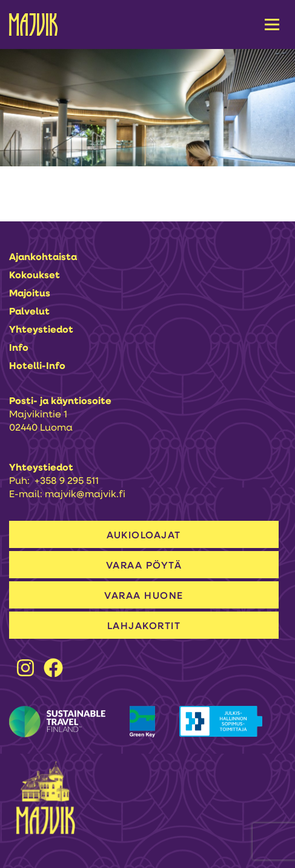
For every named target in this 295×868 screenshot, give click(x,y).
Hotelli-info (37, 367)
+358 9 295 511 (67, 481)
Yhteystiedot (41, 330)
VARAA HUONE (144, 596)
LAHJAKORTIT (144, 627)
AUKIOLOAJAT (144, 536)
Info (19, 348)
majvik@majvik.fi (85, 495)
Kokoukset (35, 276)
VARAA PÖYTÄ (144, 566)
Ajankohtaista (43, 258)
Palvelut (29, 312)
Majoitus (30, 294)
